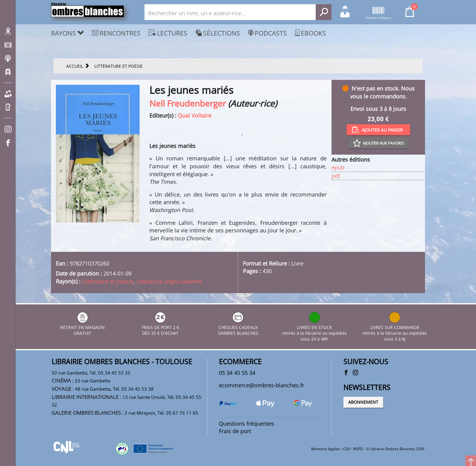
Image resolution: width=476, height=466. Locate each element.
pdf (336, 176)
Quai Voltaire (195, 115)
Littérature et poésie (108, 281)
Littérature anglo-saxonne (169, 281)
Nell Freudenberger (188, 103)
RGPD (358, 449)
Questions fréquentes (246, 423)
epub (338, 167)
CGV (347, 449)
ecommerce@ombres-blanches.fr (262, 385)
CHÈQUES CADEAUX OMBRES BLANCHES (238, 327)
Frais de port (235, 431)
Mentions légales (326, 449)
